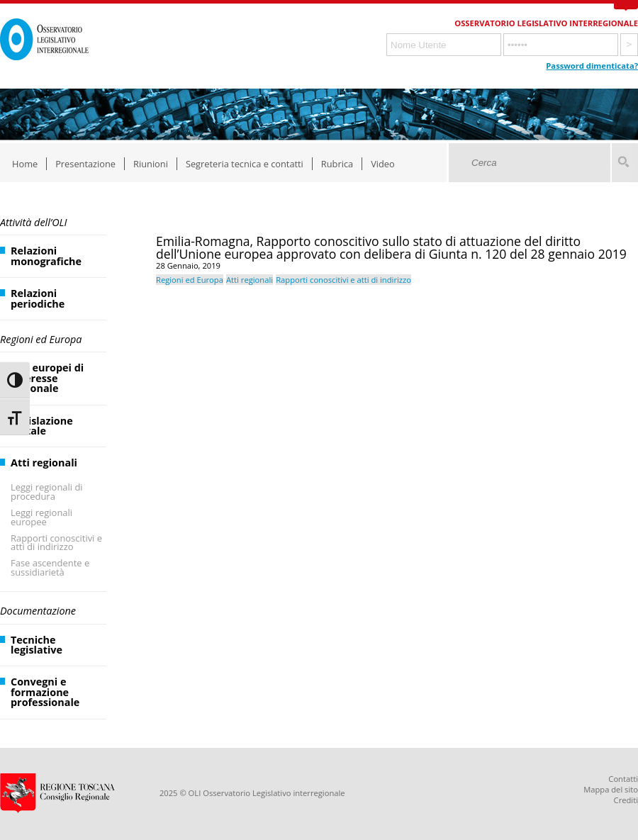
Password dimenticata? (592, 66)
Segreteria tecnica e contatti (245, 164)
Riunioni (151, 164)
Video (383, 164)
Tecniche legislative (37, 645)
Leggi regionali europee (41, 517)
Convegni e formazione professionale (45, 692)
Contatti (623, 779)
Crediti (626, 800)
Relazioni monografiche (46, 256)
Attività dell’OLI (33, 222)
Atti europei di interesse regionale (47, 378)
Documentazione (38, 611)
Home (25, 164)
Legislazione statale (42, 426)
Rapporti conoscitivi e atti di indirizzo (56, 543)
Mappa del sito (611, 789)
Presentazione (85, 164)
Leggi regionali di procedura (47, 492)
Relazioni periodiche (38, 298)
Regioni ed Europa (41, 339)
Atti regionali (44, 463)
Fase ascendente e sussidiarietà (50, 567)
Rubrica (337, 164)
